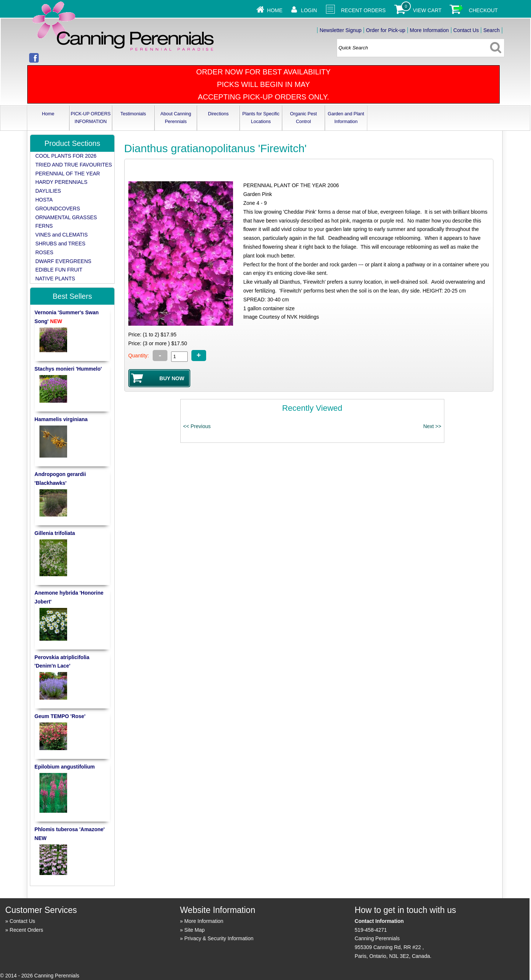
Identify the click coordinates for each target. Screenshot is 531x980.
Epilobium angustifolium (65, 767)
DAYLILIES (48, 191)
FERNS (44, 226)
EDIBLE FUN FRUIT (59, 270)
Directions (218, 114)
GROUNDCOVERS (58, 209)
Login (309, 10)
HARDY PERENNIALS (61, 182)
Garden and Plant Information (346, 118)
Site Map (195, 930)
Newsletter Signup (341, 30)
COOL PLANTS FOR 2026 (66, 156)
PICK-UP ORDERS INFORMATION (91, 118)
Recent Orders (363, 10)
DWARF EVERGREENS (63, 261)
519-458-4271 (371, 930)
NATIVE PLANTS (55, 279)
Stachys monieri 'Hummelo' (68, 369)
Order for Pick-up (386, 30)
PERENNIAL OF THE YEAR (68, 174)
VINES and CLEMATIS (62, 235)
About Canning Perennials (176, 118)
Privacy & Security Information (219, 938)
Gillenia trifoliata (55, 533)
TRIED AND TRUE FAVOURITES (74, 165)
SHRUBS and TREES (60, 244)
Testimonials (133, 114)
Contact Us (466, 30)
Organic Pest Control (303, 118)
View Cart (427, 10)
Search (492, 30)
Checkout (483, 10)
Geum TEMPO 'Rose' (60, 716)
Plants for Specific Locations (261, 118)
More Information (429, 30)
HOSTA (44, 200)
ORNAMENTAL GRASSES (66, 217)
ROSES (44, 252)
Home (275, 10)
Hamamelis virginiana (61, 419)
